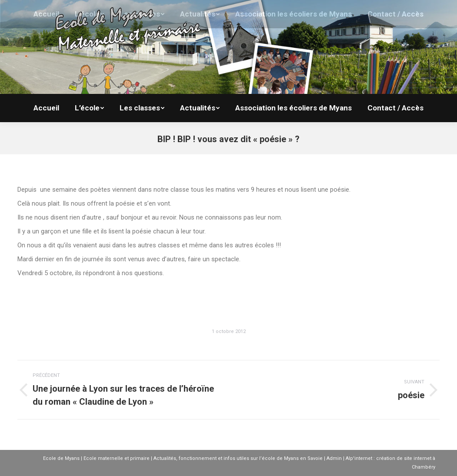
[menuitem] (46, 108)
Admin (334, 458)
